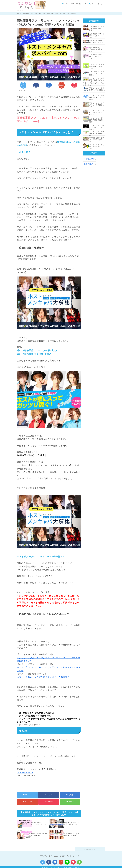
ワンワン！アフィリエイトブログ (52, 854)
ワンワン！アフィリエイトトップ (74, 4)
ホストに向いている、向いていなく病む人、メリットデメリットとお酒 (49, 667)
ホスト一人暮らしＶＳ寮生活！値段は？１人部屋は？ (43, 675)
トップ (19, 13)
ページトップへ (90, 848)
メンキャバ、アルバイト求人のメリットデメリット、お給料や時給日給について (49, 657)
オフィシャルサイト (96, 4)
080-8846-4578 (25, 771)
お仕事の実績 (89, 159)
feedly (70, 799)
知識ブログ (88, 164)
